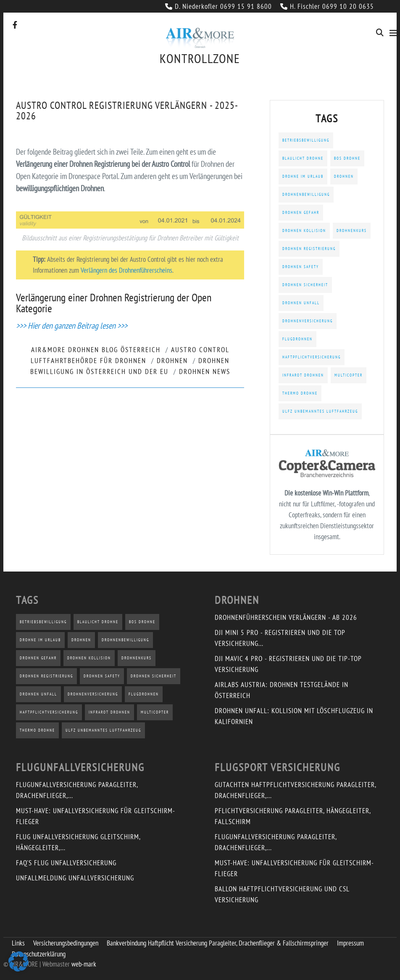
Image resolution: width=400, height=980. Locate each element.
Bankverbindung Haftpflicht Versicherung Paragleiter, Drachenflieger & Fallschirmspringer (218, 943)
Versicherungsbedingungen (66, 943)
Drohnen (172, 361)
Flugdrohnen (297, 339)
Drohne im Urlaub (303, 176)
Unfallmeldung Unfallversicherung (75, 878)
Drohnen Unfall (301, 303)
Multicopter (349, 375)
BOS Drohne (347, 158)
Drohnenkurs (352, 231)
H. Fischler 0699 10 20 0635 (327, 6)
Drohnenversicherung (308, 321)
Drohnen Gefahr (301, 212)
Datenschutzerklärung (39, 954)
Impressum (350, 943)
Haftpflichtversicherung (312, 357)
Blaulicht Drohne (303, 158)
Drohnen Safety (301, 267)
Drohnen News (205, 371)
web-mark (84, 964)
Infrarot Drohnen (303, 375)
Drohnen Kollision (304, 231)
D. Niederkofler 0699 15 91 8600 (218, 6)
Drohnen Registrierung (309, 249)
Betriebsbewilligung (306, 140)
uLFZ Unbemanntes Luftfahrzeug (320, 411)
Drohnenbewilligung (306, 194)
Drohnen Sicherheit (305, 285)
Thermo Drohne (300, 393)
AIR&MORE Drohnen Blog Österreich (96, 350)
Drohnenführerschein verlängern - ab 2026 (286, 617)
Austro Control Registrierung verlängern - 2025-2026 (127, 111)
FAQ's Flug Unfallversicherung (66, 863)
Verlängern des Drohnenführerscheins (126, 270)
